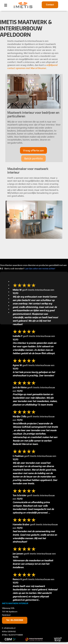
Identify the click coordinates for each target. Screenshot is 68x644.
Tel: (15, 620)
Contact (50, 5)
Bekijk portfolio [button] (33, 158)
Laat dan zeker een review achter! (40, 268)
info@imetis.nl (10, 628)
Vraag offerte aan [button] (33, 150)
